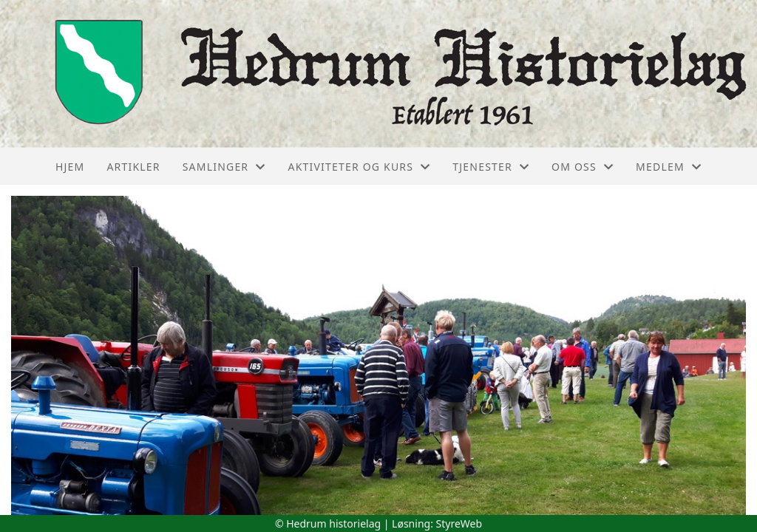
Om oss (583, 167)
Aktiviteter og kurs (359, 167)
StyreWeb (459, 524)
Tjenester (491, 167)
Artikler (133, 167)
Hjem (70, 167)
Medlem (669, 167)
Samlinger (224, 167)
